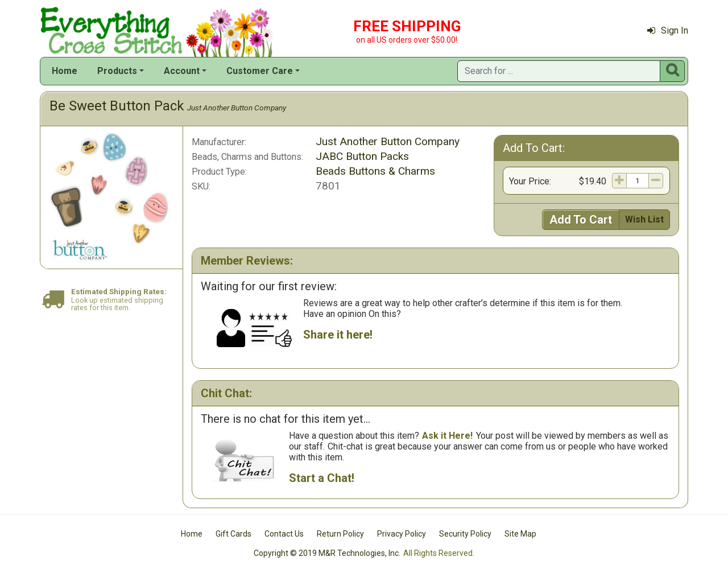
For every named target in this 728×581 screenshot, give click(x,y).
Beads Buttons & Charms (375, 171)
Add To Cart (581, 220)
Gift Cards (233, 534)
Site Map (520, 534)
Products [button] (117, 71)
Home (65, 71)
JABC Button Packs (362, 156)
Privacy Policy (402, 534)
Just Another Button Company (237, 108)
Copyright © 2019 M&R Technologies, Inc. (327, 553)
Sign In (668, 30)
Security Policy (465, 534)
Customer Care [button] (260, 71)
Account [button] (182, 71)
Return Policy (340, 534)
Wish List (644, 219)
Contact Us (284, 534)
